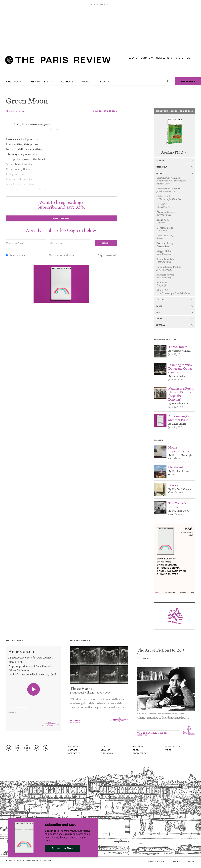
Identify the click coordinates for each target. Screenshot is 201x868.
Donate (147, 58)
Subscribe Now (62, 848)
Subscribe (188, 81)
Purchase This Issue (175, 153)
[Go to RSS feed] (46, 748)
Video (168, 750)
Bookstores (140, 753)
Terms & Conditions (184, 861)
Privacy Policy (156, 861)
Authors (67, 81)
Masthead (138, 747)
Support (73, 750)
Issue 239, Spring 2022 (105, 111)
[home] (58, 61)
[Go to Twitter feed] (27, 748)
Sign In (191, 58)
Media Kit (105, 750)
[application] (34, 706)
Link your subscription (61, 255)
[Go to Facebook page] (18, 748)
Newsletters (164, 58)
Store (180, 58)
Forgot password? (107, 255)
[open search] (168, 81)
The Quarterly (41, 81)
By (138, 654)
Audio (85, 81)
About (103, 81)
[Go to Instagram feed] (8, 748)
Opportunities (173, 747)
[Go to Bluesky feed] (36, 748)
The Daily (14, 81)
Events (133, 58)
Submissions (107, 753)
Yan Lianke (143, 658)
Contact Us (74, 753)
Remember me (17, 255)
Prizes (136, 750)
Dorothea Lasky (15, 111)
